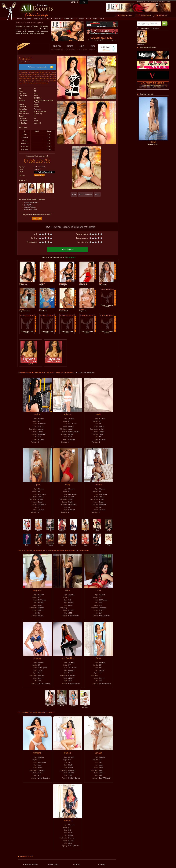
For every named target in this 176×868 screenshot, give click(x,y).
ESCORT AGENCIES (54, 18)
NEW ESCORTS (39, 18)
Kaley (62, 542)
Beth (27, 542)
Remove (141, 45)
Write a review (68, 247)
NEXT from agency (86, 194)
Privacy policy (54, 862)
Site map (102, 862)
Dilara (38, 542)
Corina (27, 527)
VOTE (90, 48)
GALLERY (28, 18)
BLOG (102, 18)
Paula (109, 527)
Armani (97, 527)
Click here (37, 167)
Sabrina (62, 527)
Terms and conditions (31, 862)
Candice (50, 542)
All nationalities (89, 370)
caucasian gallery (30, 205)
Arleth (74, 527)
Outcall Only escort (31, 207)
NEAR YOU (54, 48)
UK (84, 2)
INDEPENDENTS (69, 18)
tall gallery (28, 202)
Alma (38, 527)
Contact (77, 862)
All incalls (79, 370)
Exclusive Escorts (25, 61)
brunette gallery (29, 204)
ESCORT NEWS (92, 18)
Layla (85, 542)
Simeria (74, 542)
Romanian (37, 108)
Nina (109, 542)
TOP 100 (81, 18)
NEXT (79, 48)
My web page (39, 173)
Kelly (50, 527)
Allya (97, 542)
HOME (20, 18)
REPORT (67, 48)
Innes (85, 527)
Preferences (154, 28)
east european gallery (31, 200)
